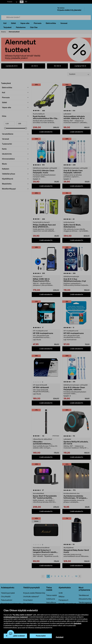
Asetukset (77, 623)
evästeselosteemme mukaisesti (16, 617)
